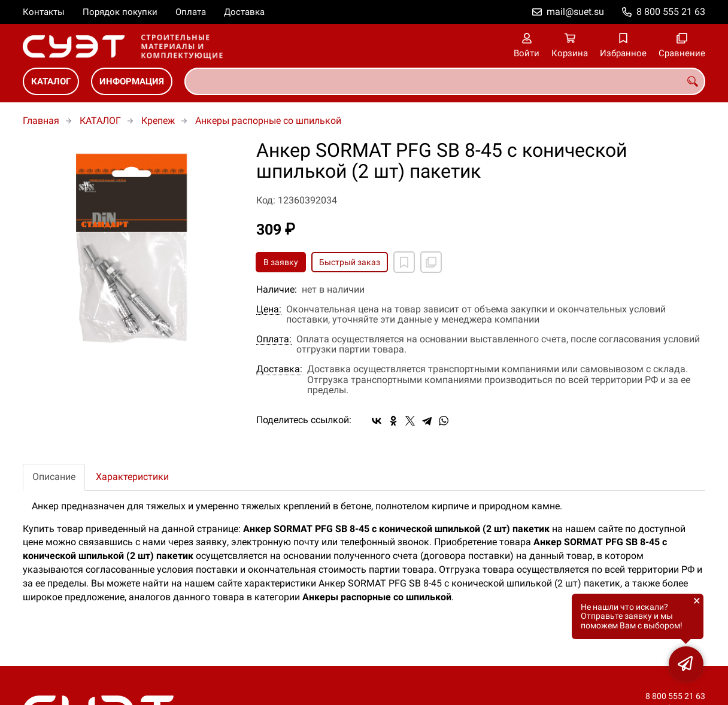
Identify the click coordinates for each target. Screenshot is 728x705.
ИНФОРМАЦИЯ (132, 81)
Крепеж (158, 121)
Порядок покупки (120, 12)
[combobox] (445, 81)
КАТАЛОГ (51, 81)
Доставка (244, 12)
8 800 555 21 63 (671, 12)
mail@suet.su (575, 12)
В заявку (281, 262)
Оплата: (274, 339)
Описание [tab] (54, 477)
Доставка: (279, 369)
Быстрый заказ (350, 262)
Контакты (44, 12)
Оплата (191, 12)
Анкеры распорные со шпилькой (268, 121)
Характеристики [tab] (132, 477)
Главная (41, 121)
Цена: (269, 309)
